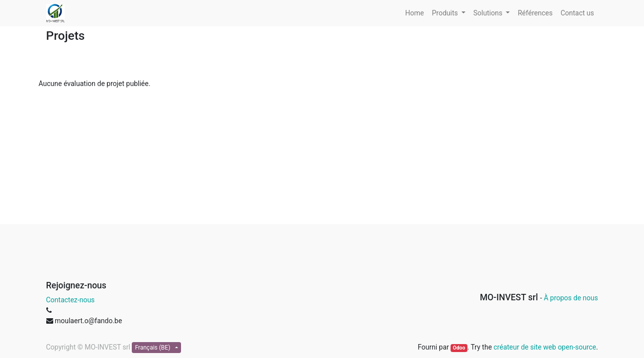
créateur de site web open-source (545, 347)
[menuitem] (415, 13)
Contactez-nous (71, 300)
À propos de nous (571, 298)
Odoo (459, 348)
